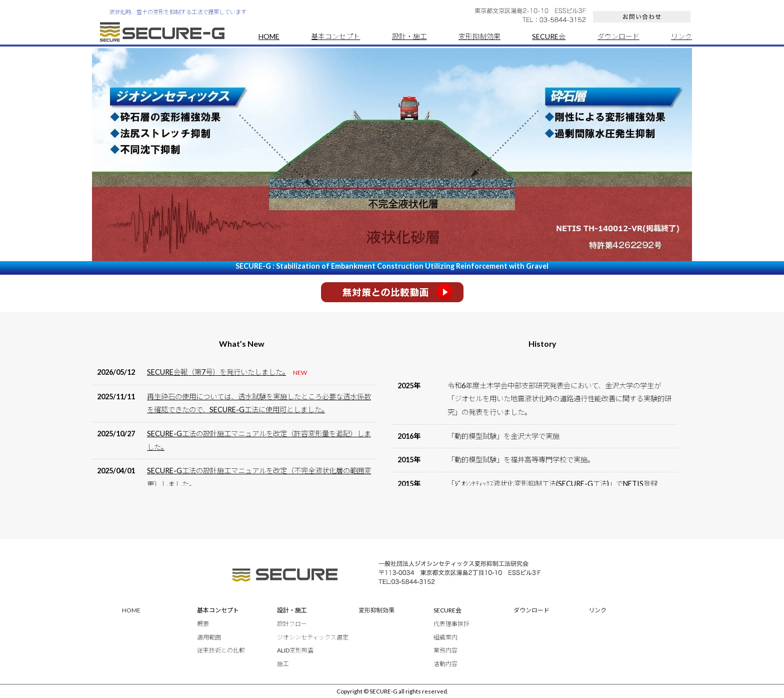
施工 (283, 664)
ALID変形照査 (295, 650)
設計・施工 (409, 36)
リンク (681, 36)
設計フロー (292, 624)
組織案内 (445, 637)
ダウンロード (618, 36)
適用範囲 (209, 637)
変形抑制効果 (479, 36)
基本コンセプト (335, 36)
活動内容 (445, 664)
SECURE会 (549, 36)
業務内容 (445, 650)
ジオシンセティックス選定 (313, 637)
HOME (269, 36)
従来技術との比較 (221, 650)
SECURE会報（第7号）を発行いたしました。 (216, 372)
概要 (203, 624)
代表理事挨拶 (451, 624)
